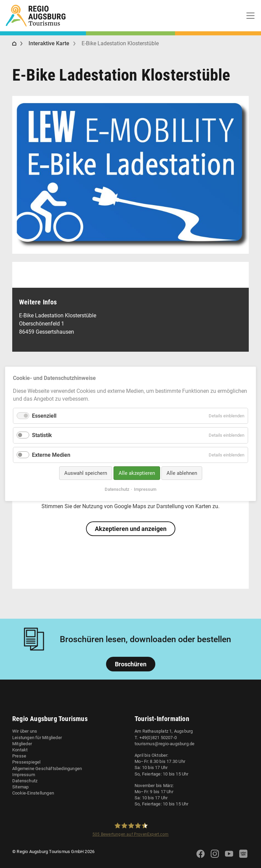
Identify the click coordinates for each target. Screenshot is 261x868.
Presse (19, 756)
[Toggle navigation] (250, 16)
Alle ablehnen (182, 473)
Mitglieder (22, 744)
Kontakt (20, 750)
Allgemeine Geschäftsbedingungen (47, 769)
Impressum (24, 775)
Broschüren (131, 664)
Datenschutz (25, 781)
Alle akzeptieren (137, 473)
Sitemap (20, 787)
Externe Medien (51, 455)
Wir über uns (25, 731)
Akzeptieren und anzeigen (131, 529)
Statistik (42, 436)
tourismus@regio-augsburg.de (164, 744)
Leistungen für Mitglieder (37, 738)
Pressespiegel (27, 762)
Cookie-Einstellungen (33, 793)
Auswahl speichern (86, 473)
